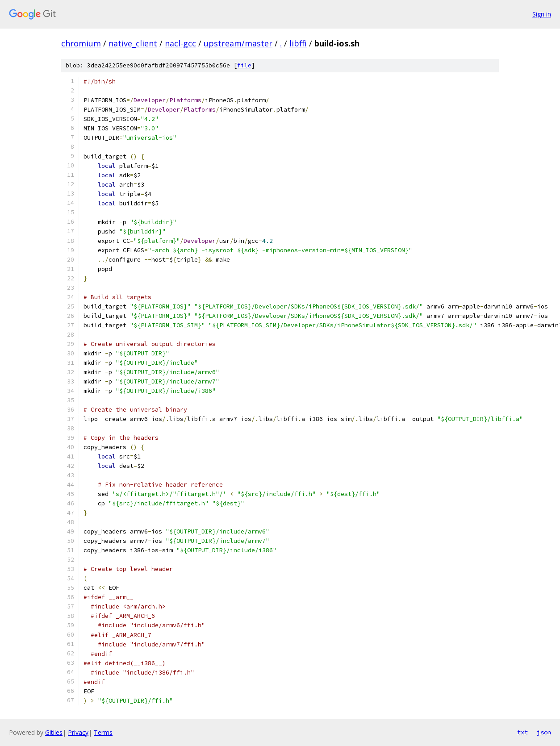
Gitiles (54, 732)
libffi (298, 43)
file (244, 65)
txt (522, 732)
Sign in (542, 14)
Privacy (78, 732)
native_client (133, 43)
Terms (103, 732)
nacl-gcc (180, 43)
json (544, 732)
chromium (81, 43)
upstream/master (238, 43)
